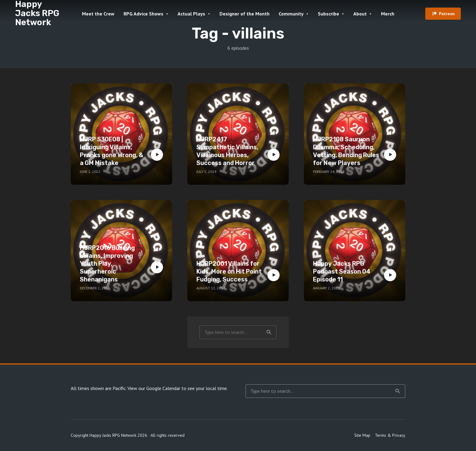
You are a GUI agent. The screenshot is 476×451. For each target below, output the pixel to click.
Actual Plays (191, 14)
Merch (388, 14)
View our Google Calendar (154, 388)
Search (269, 332)
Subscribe (328, 14)
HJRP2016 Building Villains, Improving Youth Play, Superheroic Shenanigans (107, 264)
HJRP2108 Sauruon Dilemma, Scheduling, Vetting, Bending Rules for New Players (346, 151)
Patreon (447, 14)
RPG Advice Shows (143, 14)
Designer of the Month (245, 14)
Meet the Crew (98, 14)
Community (291, 14)
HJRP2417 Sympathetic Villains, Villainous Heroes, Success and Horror (227, 151)
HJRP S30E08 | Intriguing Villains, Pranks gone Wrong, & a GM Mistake (112, 151)
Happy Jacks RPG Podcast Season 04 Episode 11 (342, 271)
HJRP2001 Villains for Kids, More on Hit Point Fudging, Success (229, 271)
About (360, 14)
